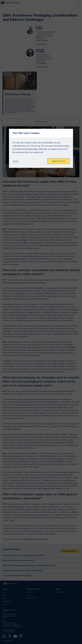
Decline (16, 161)
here (35, 149)
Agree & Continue (59, 161)
